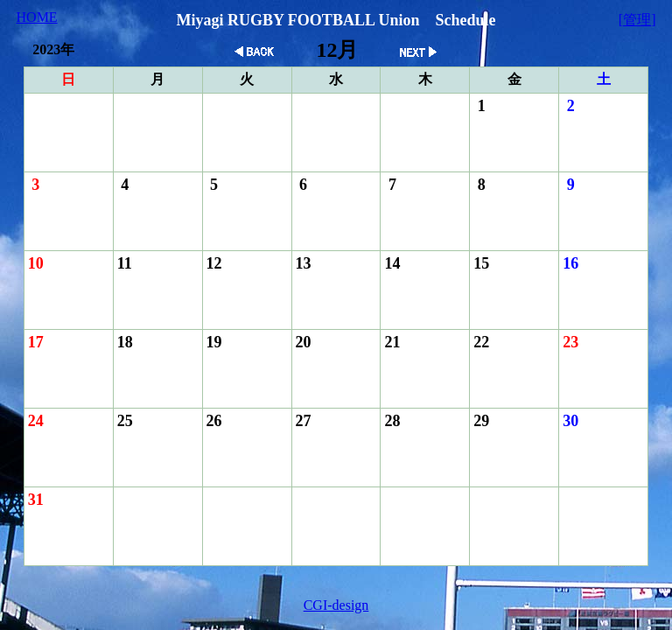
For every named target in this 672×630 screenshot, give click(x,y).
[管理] (637, 20)
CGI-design (336, 605)
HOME (37, 17)
